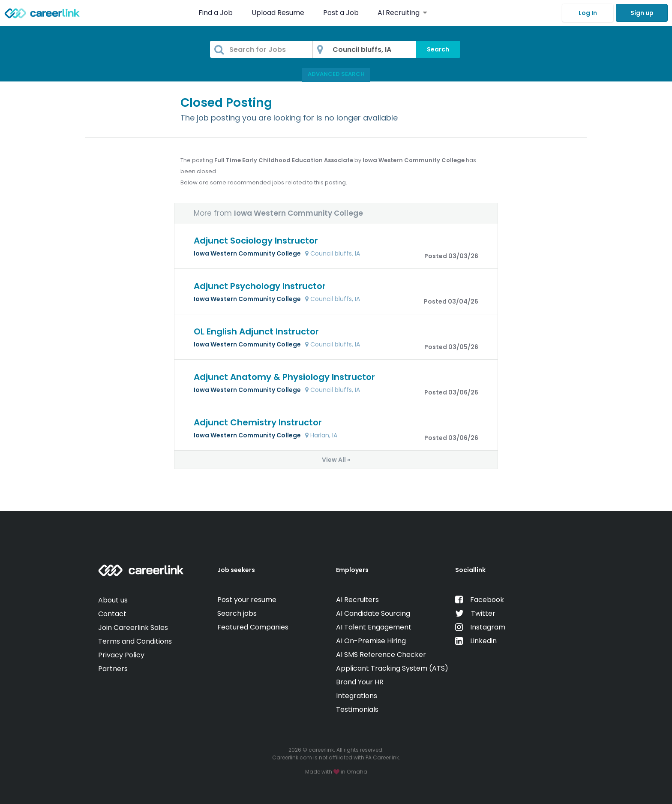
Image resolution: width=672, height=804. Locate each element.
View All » (336, 460)
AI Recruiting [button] (402, 13)
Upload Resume (278, 13)
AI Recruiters (357, 600)
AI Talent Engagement (374, 627)
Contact (112, 614)
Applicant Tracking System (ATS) (392, 668)
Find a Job (216, 13)
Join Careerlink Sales (133, 628)
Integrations (357, 696)
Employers (352, 570)
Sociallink (470, 570)
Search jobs (237, 613)
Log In (588, 13)
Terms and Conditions (135, 641)
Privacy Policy (121, 655)
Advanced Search (336, 74)
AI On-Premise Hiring (371, 641)
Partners (113, 669)
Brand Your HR (360, 682)
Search (438, 49)
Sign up (642, 13)
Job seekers (236, 570)
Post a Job (342, 13)
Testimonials (357, 709)
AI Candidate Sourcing (373, 613)
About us (113, 600)
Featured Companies (253, 627)
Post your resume (247, 600)
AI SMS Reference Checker (381, 655)
